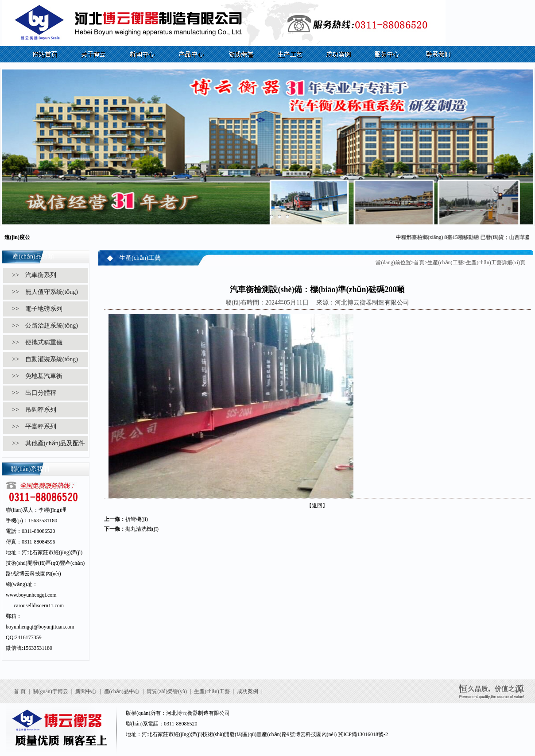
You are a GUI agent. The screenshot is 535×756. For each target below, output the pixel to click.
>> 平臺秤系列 (34, 426)
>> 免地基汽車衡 (37, 376)
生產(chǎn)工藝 (445, 262)
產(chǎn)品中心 (122, 691)
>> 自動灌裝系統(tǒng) (45, 359)
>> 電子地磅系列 (37, 309)
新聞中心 (86, 691)
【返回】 (317, 505)
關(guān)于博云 (50, 691)
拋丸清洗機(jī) (142, 529)
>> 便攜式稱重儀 (37, 342)
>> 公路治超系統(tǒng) (45, 326)
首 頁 (20, 691)
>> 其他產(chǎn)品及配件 (48, 443)
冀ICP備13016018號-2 (363, 734)
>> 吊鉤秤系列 (34, 410)
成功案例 (248, 691)
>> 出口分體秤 (34, 393)
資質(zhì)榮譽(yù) (167, 691)
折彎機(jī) (137, 519)
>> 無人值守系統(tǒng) (45, 292)
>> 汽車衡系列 (34, 275)
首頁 (419, 262)
